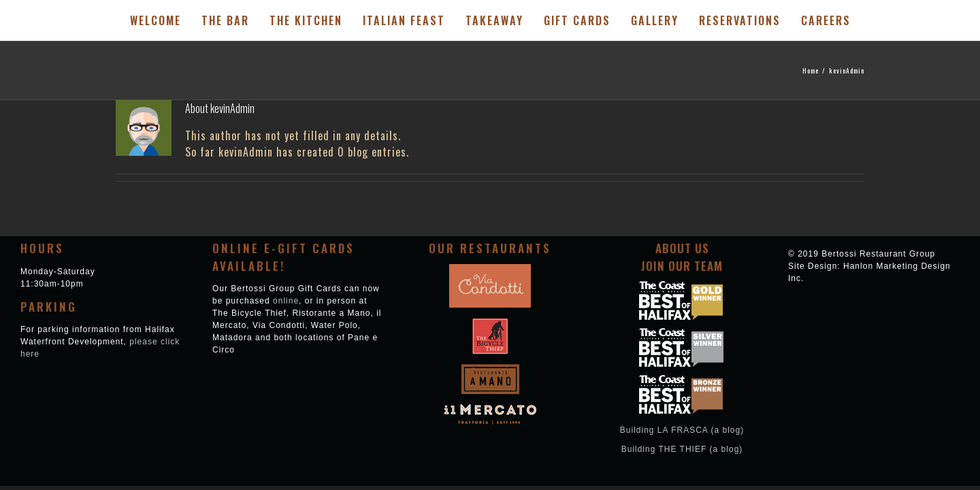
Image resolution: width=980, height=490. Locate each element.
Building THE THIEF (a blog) (682, 449)
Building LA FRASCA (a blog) (682, 430)
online (286, 301)
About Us (682, 248)
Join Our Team (682, 266)
